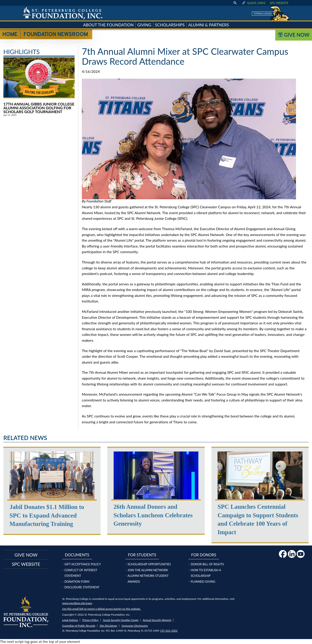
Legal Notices (70, 620)
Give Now (294, 35)
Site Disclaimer (108, 626)
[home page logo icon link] (63, 13)
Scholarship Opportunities (149, 564)
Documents (77, 555)
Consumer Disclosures (135, 626)
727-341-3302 (169, 631)
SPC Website (279, 3)
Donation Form (77, 582)
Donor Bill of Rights (207, 564)
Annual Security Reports (157, 620)
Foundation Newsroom (56, 35)
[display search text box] (235, 3)
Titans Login (263, 13)
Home (10, 35)
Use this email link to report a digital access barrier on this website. (102, 609)
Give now (26, 555)
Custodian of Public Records (79, 626)
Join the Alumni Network (148, 570)
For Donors (204, 555)
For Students (142, 555)
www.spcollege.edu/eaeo (77, 603)
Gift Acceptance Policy (83, 564)
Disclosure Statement (82, 587)
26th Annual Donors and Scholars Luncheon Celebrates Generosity (153, 515)
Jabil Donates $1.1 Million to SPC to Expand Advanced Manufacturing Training (47, 516)
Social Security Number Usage (121, 620)
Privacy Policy (90, 620)
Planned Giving (203, 582)
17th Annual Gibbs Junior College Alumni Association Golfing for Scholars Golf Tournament (39, 108)
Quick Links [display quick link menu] (253, 3)
